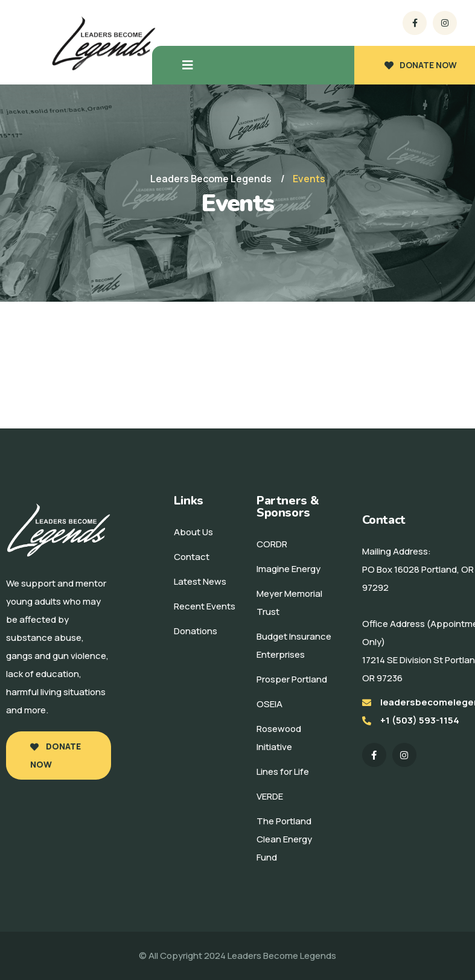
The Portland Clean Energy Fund (284, 839)
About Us (193, 532)
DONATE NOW (421, 65)
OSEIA (269, 704)
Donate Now (56, 755)
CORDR (272, 544)
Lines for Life (283, 772)
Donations (196, 631)
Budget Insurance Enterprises (294, 645)
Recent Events (205, 606)
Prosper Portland (292, 679)
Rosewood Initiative (279, 738)
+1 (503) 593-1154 (420, 720)
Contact (192, 557)
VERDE (270, 796)
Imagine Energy (289, 569)
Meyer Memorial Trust (289, 603)
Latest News (200, 581)
